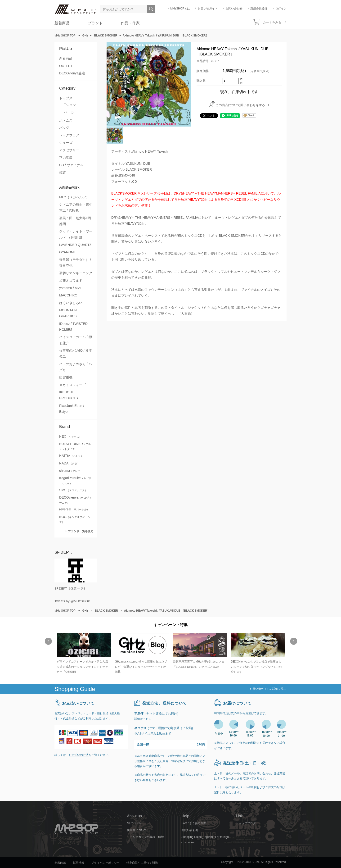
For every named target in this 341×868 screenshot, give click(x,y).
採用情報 (79, 863)
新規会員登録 (259, 9)
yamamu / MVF (71, 288)
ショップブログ (246, 823)
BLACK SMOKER (139, 169)
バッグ (64, 128)
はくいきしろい (71, 303)
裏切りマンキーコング (76, 273)
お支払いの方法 (79, 755)
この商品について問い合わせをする (240, 105)
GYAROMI (67, 252)
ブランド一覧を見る (81, 531)
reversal (74, 509)
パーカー (71, 112)
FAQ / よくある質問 (194, 823)
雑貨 (63, 172)
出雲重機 (66, 377)
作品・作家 (130, 23)
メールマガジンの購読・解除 (145, 837)
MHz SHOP (134, 823)
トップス (66, 98)
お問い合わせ (234, 9)
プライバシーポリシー (105, 863)
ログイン (281, 9)
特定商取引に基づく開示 (142, 863)
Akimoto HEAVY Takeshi (150, 151)
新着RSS (60, 863)
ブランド (95, 23)
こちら (147, 719)
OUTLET (66, 66)
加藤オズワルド (71, 281)
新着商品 (62, 23)
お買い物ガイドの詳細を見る (268, 689)
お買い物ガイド (208, 9)
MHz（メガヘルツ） (74, 197)
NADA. (70, 463)
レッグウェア (69, 135)
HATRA (71, 456)
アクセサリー (69, 150)
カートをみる (272, 22)
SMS (73, 490)
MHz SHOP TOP (65, 36)
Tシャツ (70, 105)
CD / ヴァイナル (71, 165)
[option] (83, 654)
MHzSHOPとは (180, 9)
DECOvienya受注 (72, 73)
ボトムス (66, 120)
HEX (70, 436)
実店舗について (137, 830)
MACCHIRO (68, 295)
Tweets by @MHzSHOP (72, 601)
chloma (71, 471)
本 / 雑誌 (66, 157)
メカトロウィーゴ (72, 385)
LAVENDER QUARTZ (75, 245)
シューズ (66, 143)
